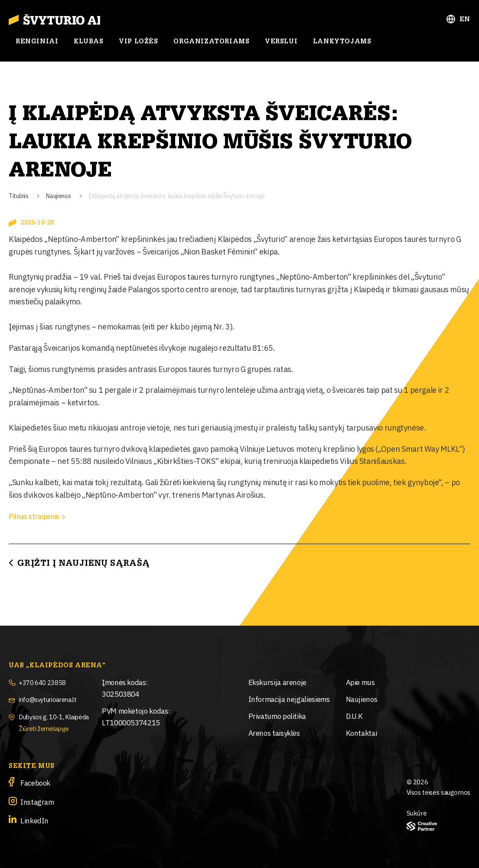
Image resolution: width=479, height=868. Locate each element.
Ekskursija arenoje (278, 682)
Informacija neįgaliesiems (289, 699)
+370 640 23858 (45, 682)
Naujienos (58, 195)
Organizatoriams (211, 44)
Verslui (281, 44)
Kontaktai (362, 733)
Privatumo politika (277, 716)
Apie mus (360, 682)
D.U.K (354, 716)
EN (465, 22)
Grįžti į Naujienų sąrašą (84, 563)
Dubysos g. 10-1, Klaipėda (59, 716)
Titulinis (19, 195)
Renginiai (37, 44)
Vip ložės (138, 44)
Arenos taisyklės (274, 733)
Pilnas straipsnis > (40, 516)
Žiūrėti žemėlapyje (48, 727)
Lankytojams (342, 44)
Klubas (89, 44)
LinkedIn (34, 820)
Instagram (37, 801)
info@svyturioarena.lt (53, 699)
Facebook (35, 782)
